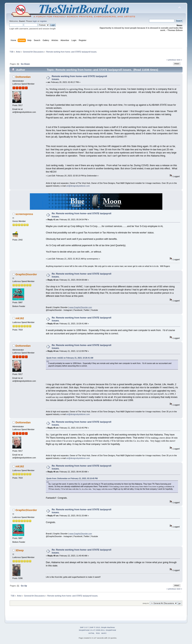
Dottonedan (23, 77)
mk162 (20, 318)
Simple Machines (108, 627)
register (43, 21)
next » (179, 60)
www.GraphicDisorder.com (81, 307)
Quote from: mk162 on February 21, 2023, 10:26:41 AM (70, 358)
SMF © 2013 (95, 627)
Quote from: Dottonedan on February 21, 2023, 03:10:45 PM (72, 478)
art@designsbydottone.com (78, 186)
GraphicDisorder (26, 274)
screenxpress (24, 214)
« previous (171, 60)
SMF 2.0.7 (84, 627)
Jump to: (146, 603)
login (35, 21)
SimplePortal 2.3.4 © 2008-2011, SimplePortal (97, 630)
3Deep (20, 550)
